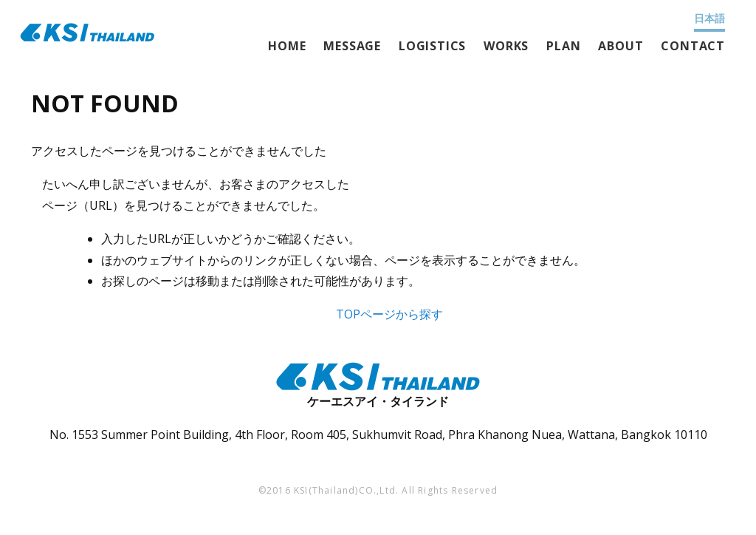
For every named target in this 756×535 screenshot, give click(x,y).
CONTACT (693, 46)
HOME (287, 46)
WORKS (506, 46)
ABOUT (621, 46)
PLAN (563, 46)
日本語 (709, 18)
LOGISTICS (432, 46)
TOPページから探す (389, 314)
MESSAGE (352, 46)
